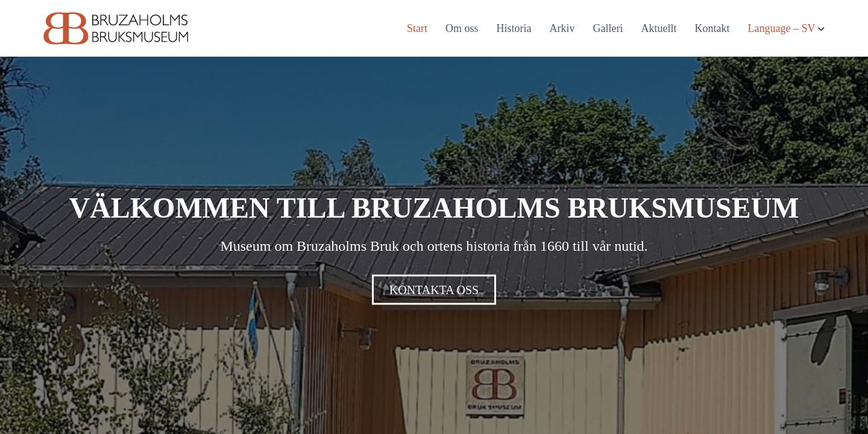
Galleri (608, 28)
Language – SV (782, 28)
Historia (514, 28)
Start (417, 28)
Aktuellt (659, 28)
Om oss (462, 28)
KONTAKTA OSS (434, 290)
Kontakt (712, 28)
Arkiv (562, 28)
